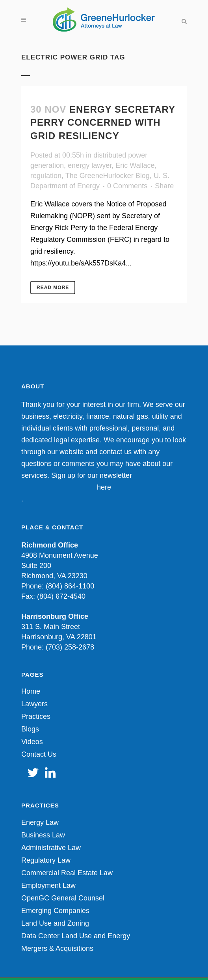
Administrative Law (51, 848)
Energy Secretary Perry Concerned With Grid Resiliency (103, 122)
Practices (36, 716)
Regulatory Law (46, 860)
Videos (32, 742)
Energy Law (40, 822)
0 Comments (127, 186)
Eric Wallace (135, 165)
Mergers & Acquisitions (57, 948)
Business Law (43, 835)
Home (31, 691)
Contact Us (39, 754)
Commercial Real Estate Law (67, 873)
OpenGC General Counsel (63, 898)
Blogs (30, 729)
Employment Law (48, 885)
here (104, 487)
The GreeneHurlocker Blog (108, 176)
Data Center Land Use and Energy (76, 936)
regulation (46, 176)
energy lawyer (90, 165)
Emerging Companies (55, 911)
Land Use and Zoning (55, 923)
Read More (53, 288)
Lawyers (34, 704)
